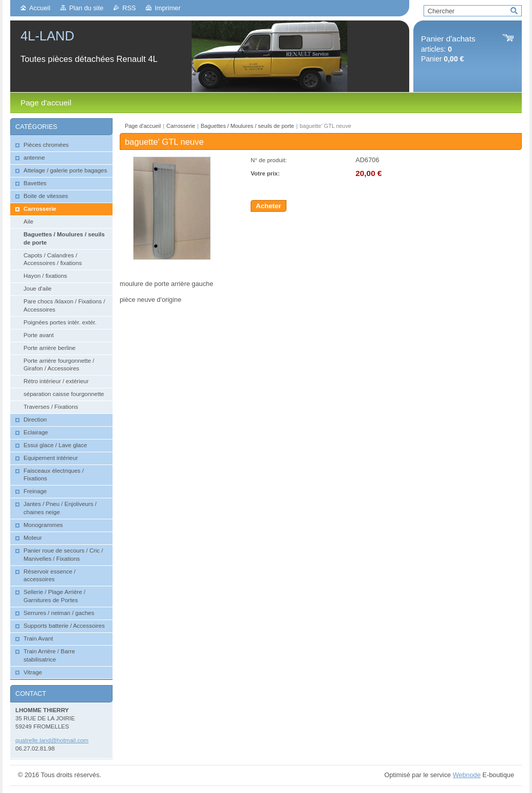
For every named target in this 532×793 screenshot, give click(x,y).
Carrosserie (181, 126)
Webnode (467, 775)
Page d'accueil (143, 126)
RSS (129, 8)
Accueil (40, 8)
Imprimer (167, 8)
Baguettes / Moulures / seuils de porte (247, 126)
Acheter (269, 206)
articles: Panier (448, 49)
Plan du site (86, 8)
